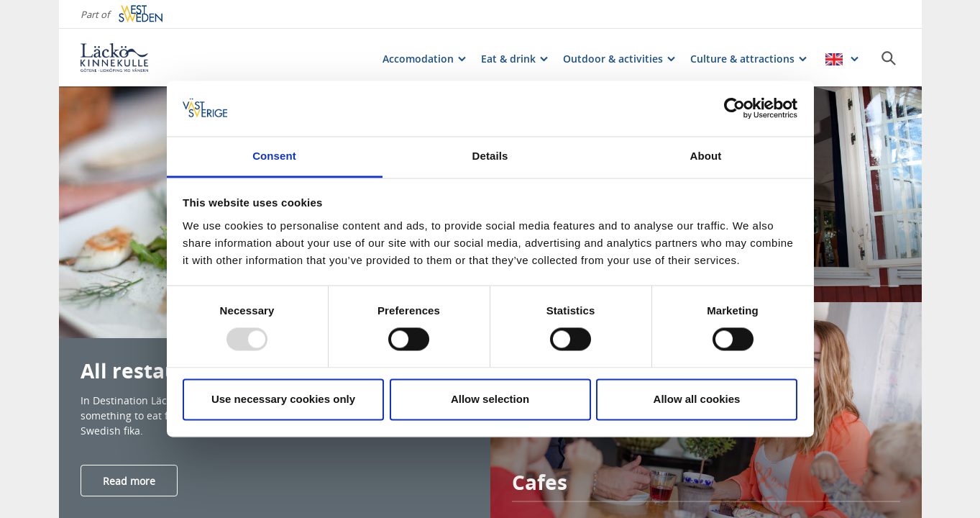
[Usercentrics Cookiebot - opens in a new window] (734, 109)
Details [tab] (490, 156)
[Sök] (889, 58)
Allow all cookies (697, 399)
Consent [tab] (274, 156)
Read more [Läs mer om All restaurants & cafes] (129, 481)
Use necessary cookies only (283, 399)
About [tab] (706, 156)
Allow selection (490, 399)
